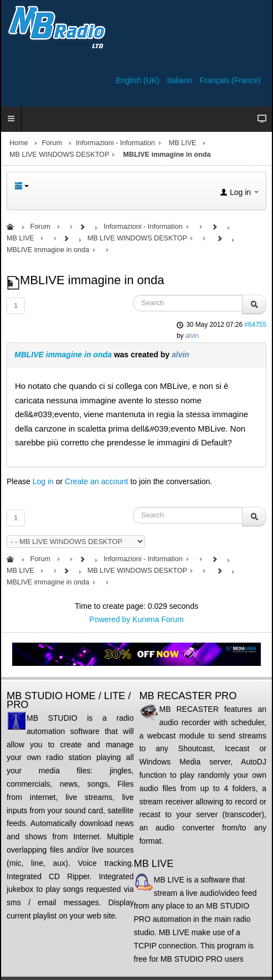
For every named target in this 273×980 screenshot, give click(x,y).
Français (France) (230, 80)
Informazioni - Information (115, 143)
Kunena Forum (158, 619)
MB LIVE (183, 143)
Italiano (180, 80)
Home (19, 143)
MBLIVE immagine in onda (63, 355)
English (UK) (138, 80)
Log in (43, 481)
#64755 (255, 325)
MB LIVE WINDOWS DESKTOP (59, 155)
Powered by (110, 619)
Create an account (96, 481)
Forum (52, 143)
